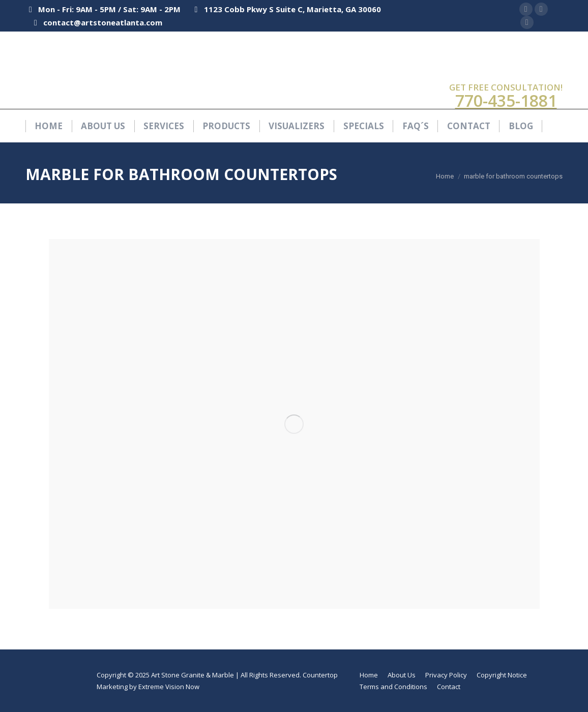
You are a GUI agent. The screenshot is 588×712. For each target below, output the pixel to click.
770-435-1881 (506, 100)
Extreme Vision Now (169, 687)
